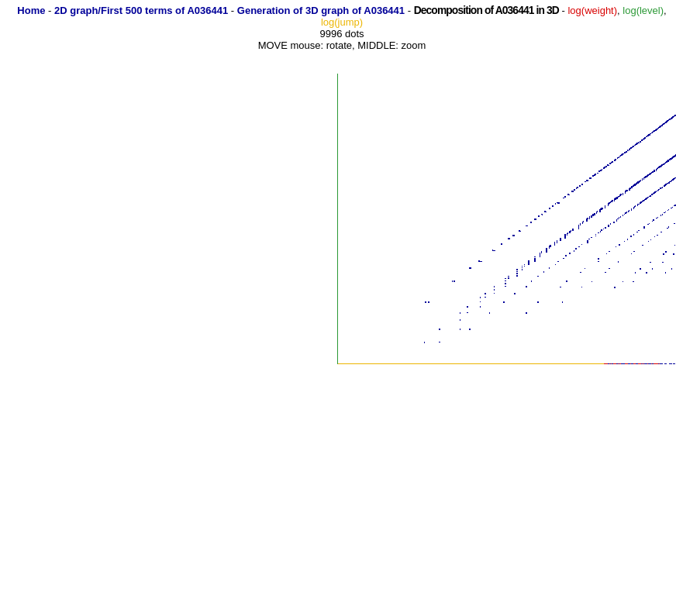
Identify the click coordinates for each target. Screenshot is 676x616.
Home (31, 10)
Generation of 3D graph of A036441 (321, 10)
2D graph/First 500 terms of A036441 (141, 10)
